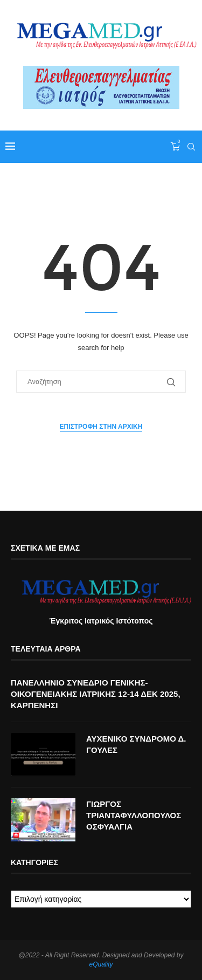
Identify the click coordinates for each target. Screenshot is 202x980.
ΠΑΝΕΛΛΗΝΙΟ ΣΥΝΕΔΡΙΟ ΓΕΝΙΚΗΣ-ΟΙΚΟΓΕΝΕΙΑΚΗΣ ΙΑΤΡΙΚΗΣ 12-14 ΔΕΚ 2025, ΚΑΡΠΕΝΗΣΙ (96, 694)
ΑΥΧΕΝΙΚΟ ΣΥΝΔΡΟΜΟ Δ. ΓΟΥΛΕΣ (136, 744)
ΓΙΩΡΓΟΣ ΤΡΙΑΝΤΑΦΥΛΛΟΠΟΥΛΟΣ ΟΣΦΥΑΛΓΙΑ (134, 815)
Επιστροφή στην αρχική (101, 427)
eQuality (101, 964)
